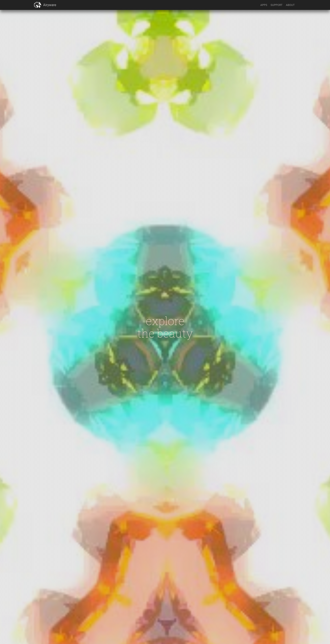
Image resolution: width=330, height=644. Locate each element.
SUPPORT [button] (277, 5)
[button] (38, 5)
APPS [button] (264, 5)
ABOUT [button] (290, 5)
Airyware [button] (50, 5)
